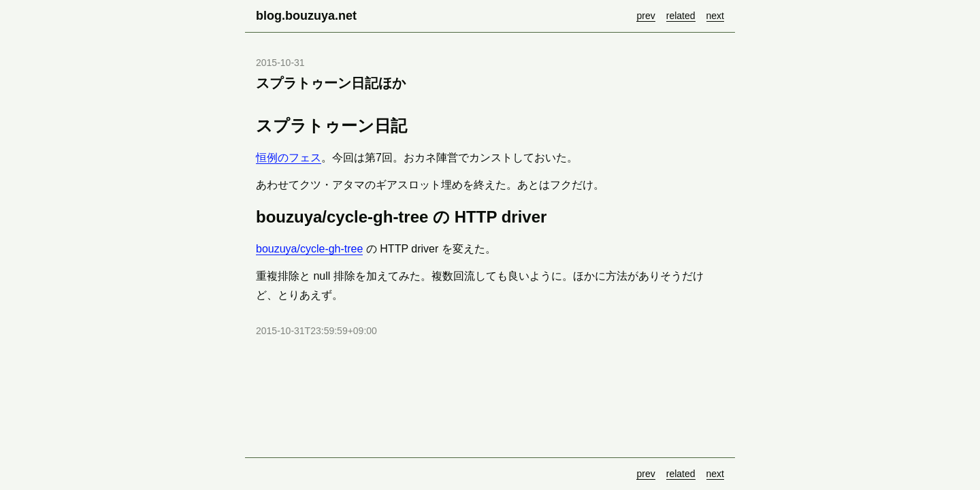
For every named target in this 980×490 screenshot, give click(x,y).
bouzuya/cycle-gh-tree (309, 249)
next (715, 16)
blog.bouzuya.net (306, 16)
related (681, 16)
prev (646, 16)
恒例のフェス (289, 158)
